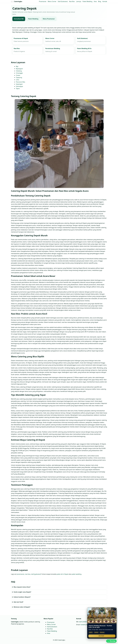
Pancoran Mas (20, 82)
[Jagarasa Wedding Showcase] (102, 615)
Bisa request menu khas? (22, 587)
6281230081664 (84, 622)
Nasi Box (72, 1)
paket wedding (76, 574)
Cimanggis (19, 73)
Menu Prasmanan (49, 19)
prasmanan (21, 574)
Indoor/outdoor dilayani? (22, 597)
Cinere (18, 75)
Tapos (18, 89)
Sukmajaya (19, 86)
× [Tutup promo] (115, 609)
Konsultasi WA (19, 19)
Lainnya (79, 1)
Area (95, 1)
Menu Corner (52, 1)
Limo (17, 80)
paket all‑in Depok (63, 574)
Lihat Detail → (102, 636)
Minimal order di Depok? (22, 607)
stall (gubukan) (36, 574)
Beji (17, 67)
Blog (100, 1)
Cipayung (19, 78)
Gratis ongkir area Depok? (22, 592)
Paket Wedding (87, 1)
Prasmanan (43, 1)
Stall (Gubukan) (63, 1)
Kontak (105, 1)
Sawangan (19, 84)
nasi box (28, 574)
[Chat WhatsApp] (111, 641)
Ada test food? (18, 602)
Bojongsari (19, 69)
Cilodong (19, 71)
